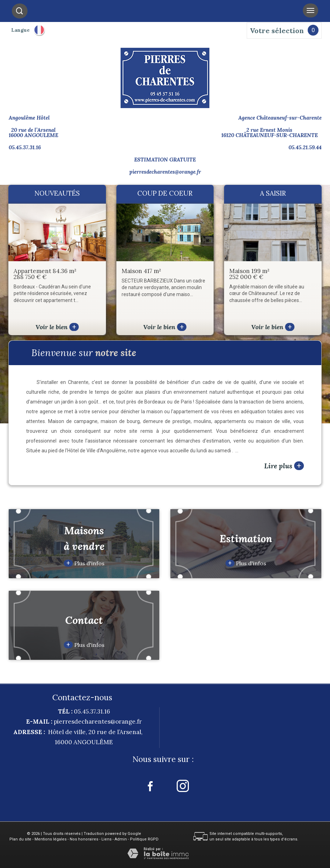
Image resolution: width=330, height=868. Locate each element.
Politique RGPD (144, 839)
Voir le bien (57, 327)
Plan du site (20, 839)
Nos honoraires (84, 839)
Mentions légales (51, 839)
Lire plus (284, 466)
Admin (121, 839)
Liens (106, 839)
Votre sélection (277, 31)
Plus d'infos (84, 563)
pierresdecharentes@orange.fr (165, 172)
